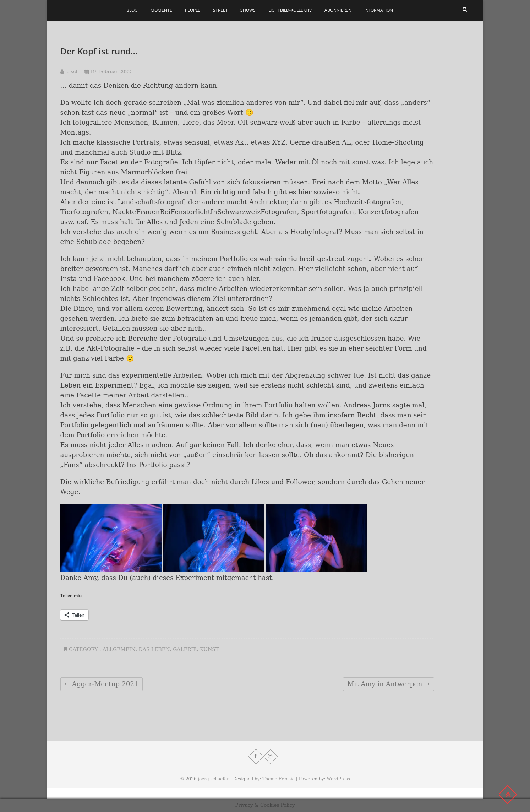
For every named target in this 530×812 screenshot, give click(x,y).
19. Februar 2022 (108, 72)
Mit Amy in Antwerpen (388, 684)
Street (220, 10)
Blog (132, 10)
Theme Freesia (278, 779)
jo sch (70, 72)
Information (379, 10)
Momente (161, 10)
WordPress (338, 779)
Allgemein (119, 649)
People (193, 10)
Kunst (209, 649)
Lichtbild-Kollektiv (290, 10)
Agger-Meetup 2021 (102, 684)
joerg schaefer (213, 779)
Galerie (185, 649)
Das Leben (154, 649)
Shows (248, 10)
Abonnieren (338, 10)
